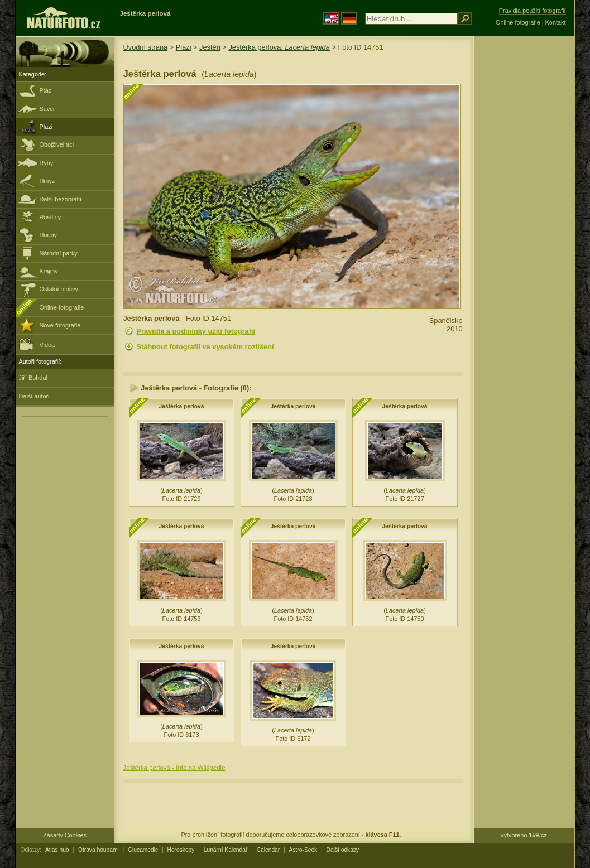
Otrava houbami (99, 850)
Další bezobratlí (61, 199)
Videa (37, 344)
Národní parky (59, 253)
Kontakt (556, 22)
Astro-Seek (303, 850)
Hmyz (47, 181)
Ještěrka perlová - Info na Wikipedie (174, 768)
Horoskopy (181, 850)
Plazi (46, 127)
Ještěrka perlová (182, 406)
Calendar (268, 850)
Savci (47, 109)
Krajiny (49, 271)
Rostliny (51, 217)
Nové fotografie (60, 325)
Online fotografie (62, 307)
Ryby (47, 163)
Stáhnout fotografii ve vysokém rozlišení (205, 347)
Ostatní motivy (59, 289)
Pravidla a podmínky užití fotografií (196, 331)
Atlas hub (57, 850)
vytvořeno (524, 835)
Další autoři (34, 396)
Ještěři (210, 47)
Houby (48, 235)
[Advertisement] (524, 215)
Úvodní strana (146, 47)
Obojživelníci (57, 144)
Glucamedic (143, 850)
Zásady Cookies (65, 835)
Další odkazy (343, 850)
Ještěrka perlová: (279, 47)
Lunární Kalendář (226, 850)
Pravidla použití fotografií (533, 11)
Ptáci (46, 90)
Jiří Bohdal (33, 378)
